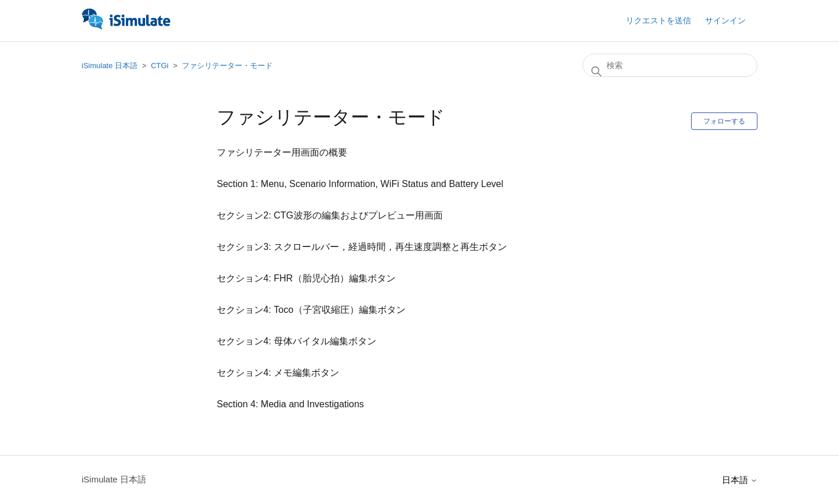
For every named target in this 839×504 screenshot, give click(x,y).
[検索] (670, 65)
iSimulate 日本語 (110, 66)
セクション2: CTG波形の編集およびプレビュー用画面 (330, 215)
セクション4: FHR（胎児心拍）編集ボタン (306, 278)
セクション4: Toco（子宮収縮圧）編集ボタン (311, 310)
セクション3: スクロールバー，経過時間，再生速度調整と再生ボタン (362, 247)
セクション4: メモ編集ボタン (278, 373)
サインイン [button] (725, 20)
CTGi (160, 66)
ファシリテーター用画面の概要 (282, 152)
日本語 (740, 480)
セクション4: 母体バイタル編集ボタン (297, 341)
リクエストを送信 (658, 20)
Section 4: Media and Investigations (290, 404)
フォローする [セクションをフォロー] (724, 121)
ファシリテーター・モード (227, 66)
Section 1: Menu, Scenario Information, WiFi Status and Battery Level (360, 184)
